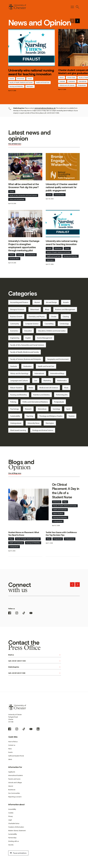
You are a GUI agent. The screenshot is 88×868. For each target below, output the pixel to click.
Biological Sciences (17, 309)
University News (60, 195)
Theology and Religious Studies (51, 416)
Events (10, 752)
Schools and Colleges (15, 782)
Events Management (45, 338)
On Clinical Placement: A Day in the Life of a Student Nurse (66, 491)
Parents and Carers (14, 779)
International (82, 81)
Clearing (66, 317)
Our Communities (14, 793)
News (10, 749)
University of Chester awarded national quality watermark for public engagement (61, 187)
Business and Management (65, 309)
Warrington (30, 86)
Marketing (47, 380)
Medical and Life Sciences (67, 85)
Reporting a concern (15, 797)
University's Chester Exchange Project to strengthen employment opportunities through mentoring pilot (24, 246)
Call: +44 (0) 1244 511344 (35, 661)
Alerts (10, 759)
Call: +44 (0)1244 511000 (35, 673)
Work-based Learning (18, 430)
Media (31, 388)
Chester (30, 79)
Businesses (12, 790)
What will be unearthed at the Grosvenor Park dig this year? (24, 186)
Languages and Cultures (19, 380)
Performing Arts (62, 395)
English (28, 338)
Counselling (49, 324)
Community (15, 324)
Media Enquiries (35, 667)
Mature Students (16, 388)
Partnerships (12, 838)
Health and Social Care (43, 82)
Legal (10, 820)
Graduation (72, 81)
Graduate (62, 81)
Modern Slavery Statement (17, 831)
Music (66, 388)
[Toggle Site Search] (77, 7)
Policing (13, 402)
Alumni (62, 77)
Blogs (47, 309)
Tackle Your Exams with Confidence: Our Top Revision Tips (61, 534)
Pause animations (18, 853)
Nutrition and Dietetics (42, 395)
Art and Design (51, 302)
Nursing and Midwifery (16, 86)
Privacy (11, 816)
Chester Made (71, 77)
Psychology (14, 409)
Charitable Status (14, 823)
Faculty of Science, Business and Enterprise (26, 359)
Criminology (64, 324)
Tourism (71, 416)
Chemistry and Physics (37, 317)
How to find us (13, 742)
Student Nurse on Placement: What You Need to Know (24, 534)
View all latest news (15, 144)
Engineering (15, 338)
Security (11, 845)
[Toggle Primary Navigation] (72, 7)
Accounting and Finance (19, 302)
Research (28, 409)
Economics (14, 331)
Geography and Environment (58, 359)
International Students (16, 775)
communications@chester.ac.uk (45, 108)
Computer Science (32, 324)
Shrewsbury (42, 409)
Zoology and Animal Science (43, 430)
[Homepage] (17, 7)
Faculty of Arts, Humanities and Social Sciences (23, 195)
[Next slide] (77, 21)
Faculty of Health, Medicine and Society (21, 82)
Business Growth (16, 317)
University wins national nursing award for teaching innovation (31, 72)
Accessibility (12, 809)
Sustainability (15, 416)
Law (36, 380)
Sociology (56, 409)
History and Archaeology (17, 199)
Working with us (14, 841)
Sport (68, 409)
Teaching (30, 416)
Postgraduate (82, 85)
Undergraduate (31, 255)
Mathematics (62, 380)
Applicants (12, 772)
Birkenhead (21, 79)
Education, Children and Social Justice (52, 331)
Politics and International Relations (35, 402)
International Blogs (57, 373)
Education (28, 331)
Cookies (11, 813)
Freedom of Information (16, 827)
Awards (12, 79)
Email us (35, 655)
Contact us (12, 745)
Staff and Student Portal (16, 756)
